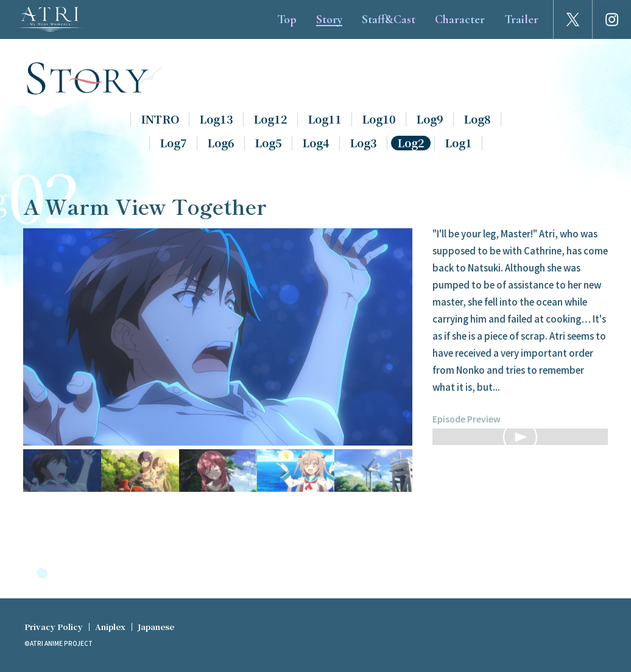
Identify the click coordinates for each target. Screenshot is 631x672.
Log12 (270, 119)
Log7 (173, 143)
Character (460, 19)
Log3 (363, 143)
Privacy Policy (54, 627)
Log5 (268, 143)
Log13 (216, 119)
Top (287, 19)
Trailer (521, 19)
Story (329, 19)
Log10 (379, 119)
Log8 (477, 119)
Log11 (325, 119)
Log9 (430, 119)
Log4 (316, 143)
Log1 (458, 143)
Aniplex (110, 627)
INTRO (160, 119)
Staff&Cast (389, 19)
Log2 (411, 143)
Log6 (221, 143)
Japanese (156, 627)
